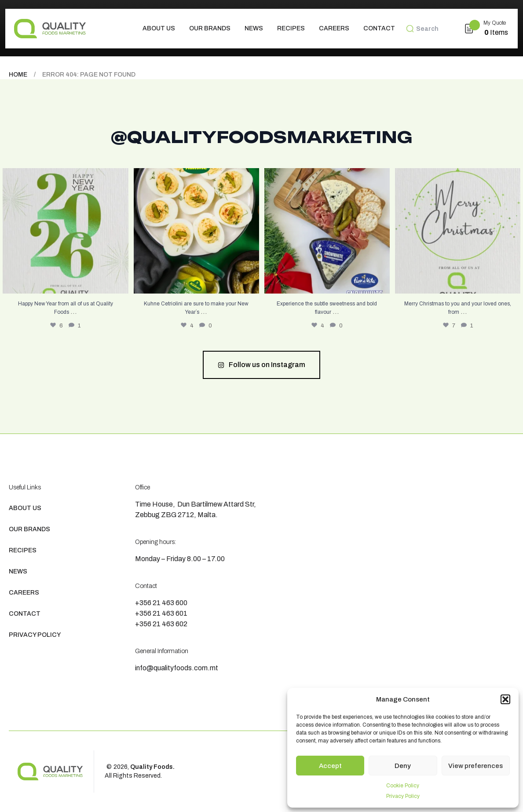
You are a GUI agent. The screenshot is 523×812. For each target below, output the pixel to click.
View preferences (475, 766)
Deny (403, 766)
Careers (334, 28)
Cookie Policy (403, 786)
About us (159, 28)
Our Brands (210, 28)
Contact (379, 28)
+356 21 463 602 (161, 624)
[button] (505, 699)
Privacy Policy (403, 796)
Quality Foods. (152, 767)
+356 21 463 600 (161, 603)
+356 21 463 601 (161, 613)
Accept (330, 766)
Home (18, 75)
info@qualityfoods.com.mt (177, 668)
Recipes (291, 28)
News (254, 28)
